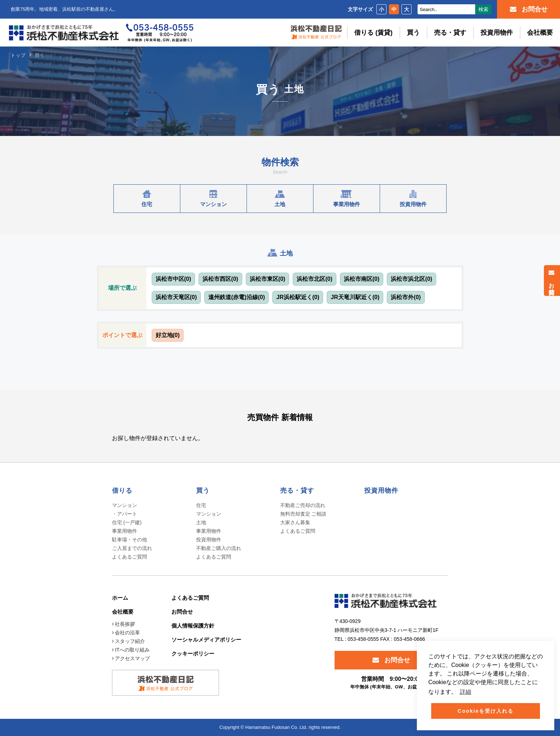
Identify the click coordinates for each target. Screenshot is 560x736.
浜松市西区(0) (220, 279)
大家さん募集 (295, 522)
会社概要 (540, 33)
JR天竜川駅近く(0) (355, 297)
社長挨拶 (124, 624)
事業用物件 (125, 531)
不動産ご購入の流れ (219, 548)
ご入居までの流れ (132, 548)
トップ (18, 55)
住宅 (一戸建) (127, 522)
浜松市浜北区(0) (412, 279)
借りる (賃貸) (373, 33)
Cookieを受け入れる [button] (486, 711)
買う (413, 33)
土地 (201, 522)
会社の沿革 (126, 633)
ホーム (120, 598)
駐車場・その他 (130, 540)
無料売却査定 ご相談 (303, 514)
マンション (209, 514)
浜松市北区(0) (315, 279)
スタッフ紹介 (129, 641)
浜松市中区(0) (174, 279)
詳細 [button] (466, 692)
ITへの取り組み (131, 650)
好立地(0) (168, 335)
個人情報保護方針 (193, 626)
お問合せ (552, 281)
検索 (483, 9)
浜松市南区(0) (362, 279)
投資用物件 (497, 33)
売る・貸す (450, 33)
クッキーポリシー (193, 654)
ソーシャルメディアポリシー (206, 640)
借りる (122, 491)
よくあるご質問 (130, 557)
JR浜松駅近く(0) (298, 297)
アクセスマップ (131, 658)
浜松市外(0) (406, 297)
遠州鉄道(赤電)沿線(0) (237, 297)
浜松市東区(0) (268, 279)
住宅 (201, 505)
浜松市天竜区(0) (176, 297)
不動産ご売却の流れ (303, 505)
